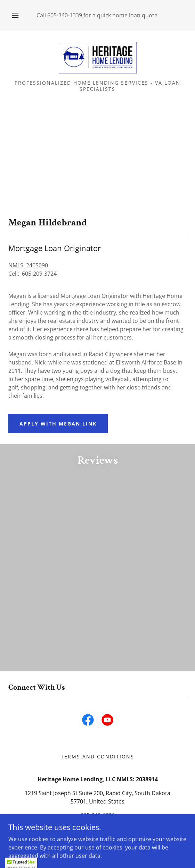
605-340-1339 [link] (65, 15)
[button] (17, 15)
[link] (98, 58)
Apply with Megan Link (58, 424)
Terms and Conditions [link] (97, 757)
